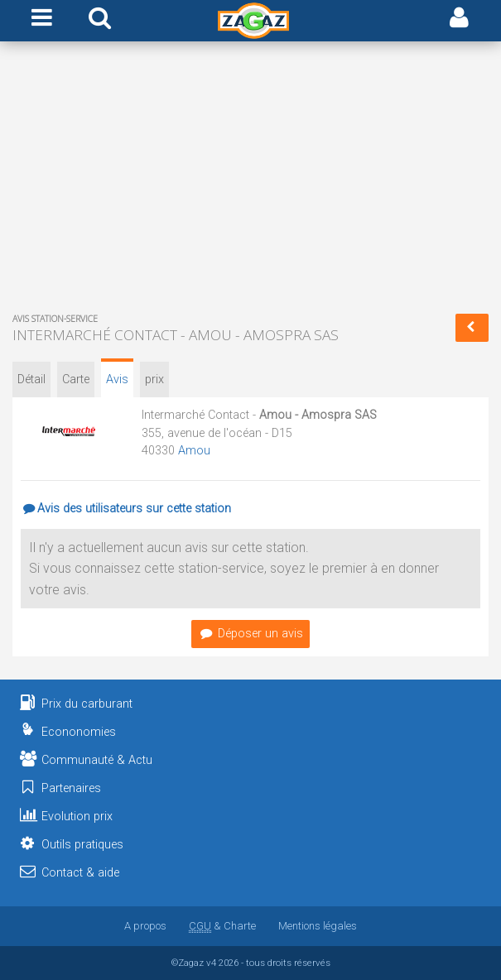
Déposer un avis (250, 634)
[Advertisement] (250, 180)
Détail (31, 380)
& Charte (222, 926)
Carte (76, 380)
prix (154, 380)
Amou (194, 451)
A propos (145, 926)
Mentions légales (318, 926)
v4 (211, 963)
